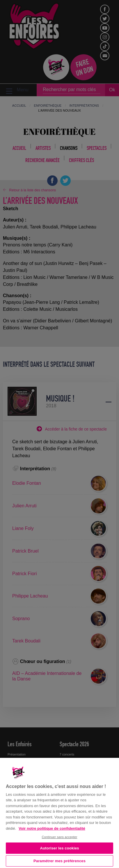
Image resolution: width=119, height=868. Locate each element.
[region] (59, 812)
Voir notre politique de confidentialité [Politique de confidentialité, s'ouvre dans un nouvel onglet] (52, 828)
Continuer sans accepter (59, 837)
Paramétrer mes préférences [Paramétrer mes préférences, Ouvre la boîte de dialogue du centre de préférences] (59, 861)
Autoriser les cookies (59, 848)
